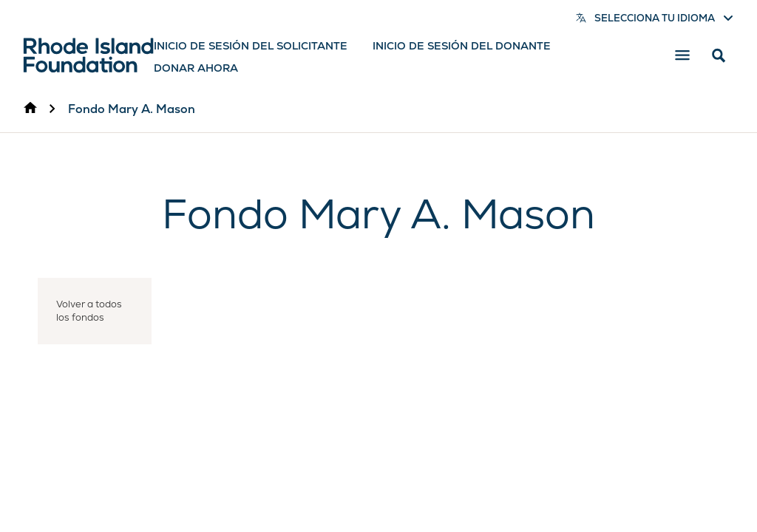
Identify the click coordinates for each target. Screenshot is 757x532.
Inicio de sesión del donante (462, 46)
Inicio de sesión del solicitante (251, 46)
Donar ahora (196, 68)
